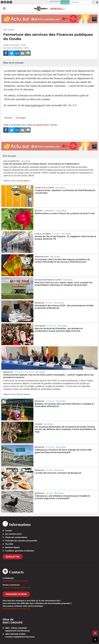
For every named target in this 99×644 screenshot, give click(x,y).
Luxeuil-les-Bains (43, 234)
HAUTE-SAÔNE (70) (11, 161)
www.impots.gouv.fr (35, 105)
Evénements (49, 211)
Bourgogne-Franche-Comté (48, 280)
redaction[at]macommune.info (16, 581)
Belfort (39, 211)
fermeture (9, 118)
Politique (29, 372)
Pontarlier (40, 326)
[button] (93, 2)
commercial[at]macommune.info (16, 588)
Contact (9, 531)
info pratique (21, 118)
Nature (49, 493)
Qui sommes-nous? (14, 534)
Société (56, 234)
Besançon (39, 303)
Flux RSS (9, 544)
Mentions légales (12, 547)
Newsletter (13, 557)
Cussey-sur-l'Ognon (44, 188)
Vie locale (9, 30)
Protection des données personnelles (21, 541)
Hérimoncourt (42, 257)
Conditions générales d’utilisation (20, 551)
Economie (52, 326)
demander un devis (16, 594)
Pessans (39, 424)
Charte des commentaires (16, 537)
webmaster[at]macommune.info (16, 609)
